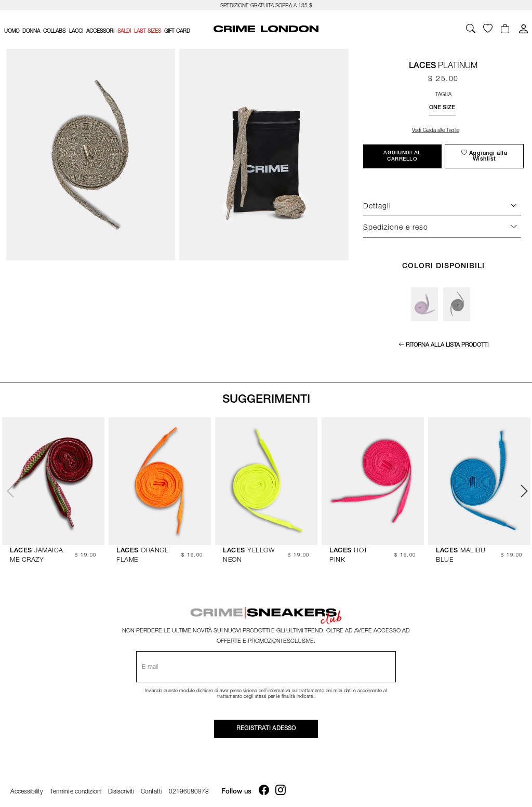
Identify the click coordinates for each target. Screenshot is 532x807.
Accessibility (27, 789)
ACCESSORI (100, 31)
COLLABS (54, 31)
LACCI (76, 31)
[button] (442, 108)
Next (523, 490)
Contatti (151, 789)
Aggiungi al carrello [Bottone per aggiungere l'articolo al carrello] (402, 156)
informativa (279, 688)
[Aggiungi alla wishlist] (484, 156)
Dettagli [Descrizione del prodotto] (377, 206)
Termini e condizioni (76, 789)
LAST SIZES (148, 31)
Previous (9, 490)
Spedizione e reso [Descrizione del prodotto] (396, 227)
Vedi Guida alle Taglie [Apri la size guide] (436, 130)
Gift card (177, 31)
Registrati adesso (266, 726)
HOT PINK (354, 550)
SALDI (124, 31)
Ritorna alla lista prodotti (447, 344)
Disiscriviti (121, 789)
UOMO (12, 31)
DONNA (31, 31)
